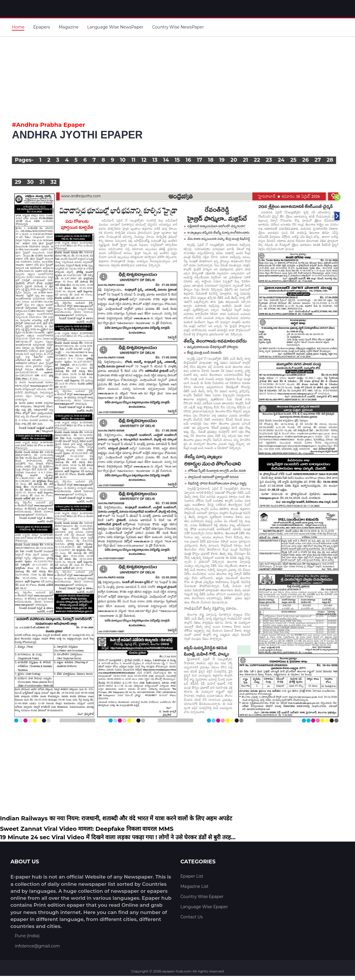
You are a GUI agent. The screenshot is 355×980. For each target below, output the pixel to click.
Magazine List (194, 886)
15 (177, 160)
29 (18, 182)
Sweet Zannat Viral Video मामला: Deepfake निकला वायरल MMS (87, 829)
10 (123, 160)
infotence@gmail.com (37, 946)
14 (166, 160)
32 (54, 182)
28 (330, 160)
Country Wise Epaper (202, 897)
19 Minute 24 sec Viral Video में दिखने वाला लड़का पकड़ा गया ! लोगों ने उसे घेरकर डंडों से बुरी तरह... (118, 837)
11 (133, 160)
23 (269, 160)
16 (188, 160)
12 (144, 160)
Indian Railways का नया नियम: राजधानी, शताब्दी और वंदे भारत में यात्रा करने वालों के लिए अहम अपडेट (116, 818)
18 (211, 160)
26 (306, 160)
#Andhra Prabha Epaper (49, 125)
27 (318, 160)
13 (155, 160)
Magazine (69, 27)
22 (257, 160)
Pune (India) (27, 936)
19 (222, 160)
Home (18, 27)
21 (245, 160)
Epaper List (192, 876)
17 (200, 160)
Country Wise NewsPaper (178, 27)
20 (234, 160)
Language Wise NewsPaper (115, 27)
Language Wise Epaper (204, 907)
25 (293, 160)
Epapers (41, 27)
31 (42, 182)
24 (281, 160)
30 (30, 182)
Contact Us (192, 917)
